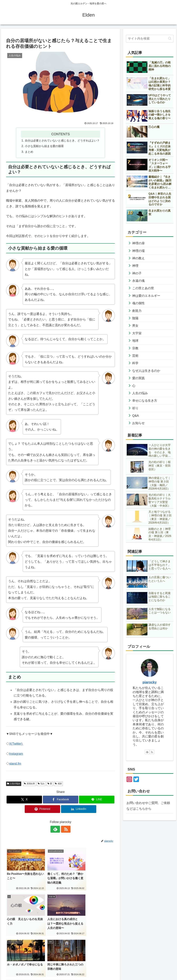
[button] (170, 38)
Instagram (16, 754)
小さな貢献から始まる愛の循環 (44, 146)
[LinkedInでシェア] (79, 809)
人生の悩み (14, 784)
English (15, 957)
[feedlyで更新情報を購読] (57, 829)
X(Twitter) (16, 744)
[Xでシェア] (24, 800)
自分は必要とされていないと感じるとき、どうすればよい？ (62, 140)
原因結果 (29, 784)
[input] (150, 39)
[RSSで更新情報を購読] (64, 829)
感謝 (58, 784)
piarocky (150, 682)
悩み (41, 784)
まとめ (29, 152)
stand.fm (15, 764)
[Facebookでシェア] (61, 800)
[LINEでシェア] (97, 800)
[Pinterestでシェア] (42, 809)
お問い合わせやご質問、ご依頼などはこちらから (148, 806)
